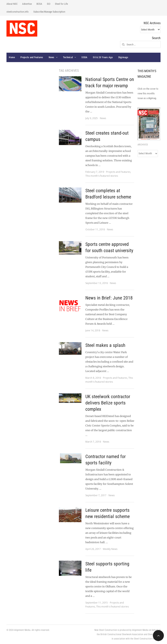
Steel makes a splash (105, 345)
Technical (68, 57)
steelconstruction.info (18, 12)
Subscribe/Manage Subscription (49, 12)
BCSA (39, 4)
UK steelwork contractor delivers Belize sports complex (108, 403)
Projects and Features (32, 57)
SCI (49, 4)
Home (12, 57)
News (52, 57)
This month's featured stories (102, 176)
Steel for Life (61, 4)
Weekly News (110, 549)
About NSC (12, 4)
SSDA (84, 57)
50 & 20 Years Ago (103, 57)
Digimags (123, 57)
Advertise (27, 4)
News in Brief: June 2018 (109, 298)
